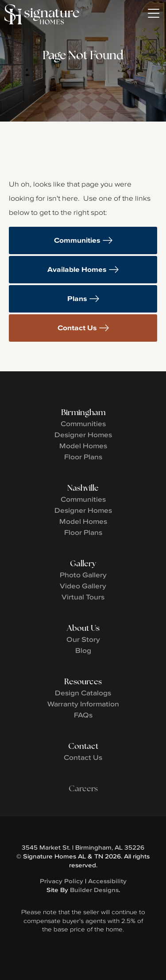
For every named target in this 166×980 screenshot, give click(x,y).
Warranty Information (83, 704)
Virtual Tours (83, 597)
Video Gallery (83, 586)
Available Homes (77, 269)
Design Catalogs (83, 693)
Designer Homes (83, 435)
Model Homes (83, 446)
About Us (83, 628)
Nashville (83, 488)
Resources (83, 681)
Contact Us (77, 328)
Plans (77, 299)
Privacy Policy (62, 881)
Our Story (83, 639)
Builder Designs (94, 890)
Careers (83, 788)
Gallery (83, 563)
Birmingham (83, 412)
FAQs (83, 715)
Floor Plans (83, 457)
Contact (83, 746)
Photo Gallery (83, 575)
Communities (77, 240)
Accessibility (107, 881)
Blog (83, 650)
